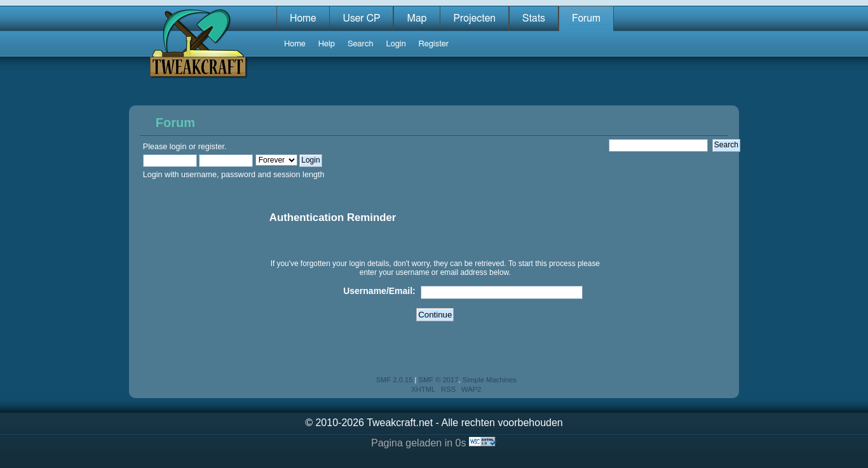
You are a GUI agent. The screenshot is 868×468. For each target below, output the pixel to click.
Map (417, 18)
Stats (534, 18)
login (178, 147)
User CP (361, 18)
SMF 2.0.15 (395, 380)
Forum (586, 18)
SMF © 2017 (439, 380)
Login (396, 44)
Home (303, 18)
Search (361, 44)
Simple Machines (490, 380)
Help (327, 44)
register (211, 147)
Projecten (474, 18)
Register (434, 44)
